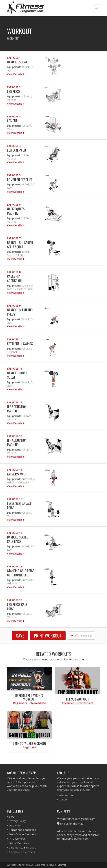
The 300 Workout (77, 699)
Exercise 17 (15, 566)
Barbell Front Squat (17, 375)
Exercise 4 (14, 146)
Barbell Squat (17, 62)
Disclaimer (15, 825)
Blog (12, 817)
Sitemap (62, 865)
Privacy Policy (17, 821)
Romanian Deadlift (20, 179)
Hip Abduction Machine (17, 442)
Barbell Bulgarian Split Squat (20, 245)
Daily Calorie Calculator (23, 834)
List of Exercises (19, 843)
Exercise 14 (15, 470)
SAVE (20, 636)
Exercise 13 (15, 436)
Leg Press (14, 91)
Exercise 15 (15, 499)
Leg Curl (13, 121)
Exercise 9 (14, 306)
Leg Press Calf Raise (17, 607)
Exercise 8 (14, 272)
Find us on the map (72, 824)
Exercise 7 (14, 238)
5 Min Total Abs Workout (30, 743)
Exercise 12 (15, 402)
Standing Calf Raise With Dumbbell (21, 573)
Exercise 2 (14, 87)
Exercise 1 (14, 58)
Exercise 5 (14, 175)
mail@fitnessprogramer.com (78, 819)
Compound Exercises (22, 852)
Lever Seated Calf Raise (19, 505)
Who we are (66, 795)
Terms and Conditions (22, 830)
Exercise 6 (14, 205)
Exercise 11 (15, 369)
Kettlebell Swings (20, 343)
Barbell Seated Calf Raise (18, 539)
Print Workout (48, 636)
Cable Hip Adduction (14, 278)
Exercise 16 (15, 533)
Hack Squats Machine (16, 211)
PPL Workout (17, 839)
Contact (64, 799)
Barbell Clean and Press (20, 312)
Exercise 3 (14, 116)
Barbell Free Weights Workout (29, 697)
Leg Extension (16, 150)
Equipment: (14, 67)
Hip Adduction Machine (17, 409)
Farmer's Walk (17, 474)
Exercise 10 (15, 339)
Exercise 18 (15, 600)
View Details (15, 74)
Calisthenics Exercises (22, 847)
